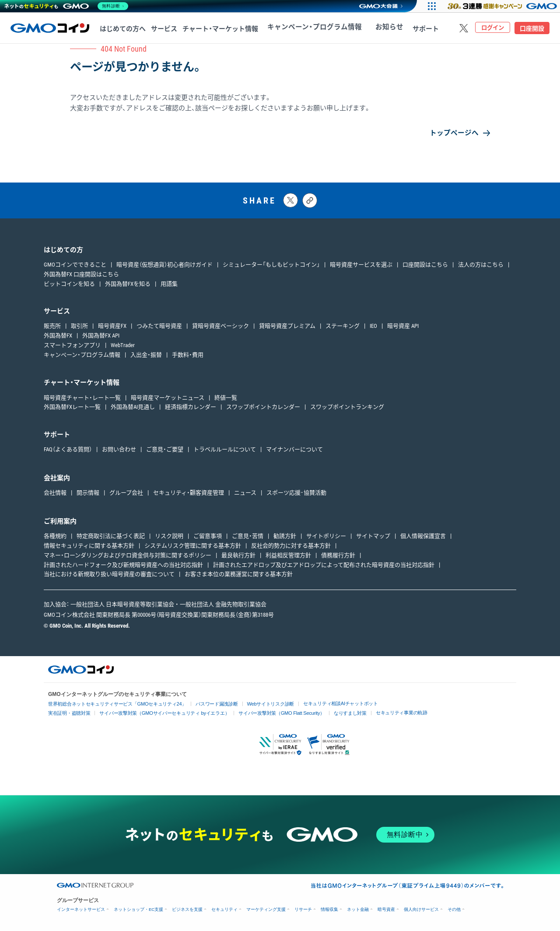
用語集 (169, 285)
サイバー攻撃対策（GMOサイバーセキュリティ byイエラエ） (157, 715)
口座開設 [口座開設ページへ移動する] (532, 28)
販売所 (52, 328)
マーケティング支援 (266, 911)
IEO (373, 328)
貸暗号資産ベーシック (220, 328)
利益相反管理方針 (288, 557)
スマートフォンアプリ (72, 347)
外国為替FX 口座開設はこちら (81, 276)
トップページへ (451, 133)
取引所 (79, 328)
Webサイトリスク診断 (257, 705)
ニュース (245, 494)
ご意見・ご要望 (165, 451)
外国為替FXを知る (128, 285)
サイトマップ (373, 538)
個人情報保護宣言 (423, 538)
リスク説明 (169, 538)
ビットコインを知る (69, 285)
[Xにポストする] (290, 202)
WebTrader (123, 347)
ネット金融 (358, 911)
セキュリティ (224, 911)
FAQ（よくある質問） (68, 451)
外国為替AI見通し (133, 409)
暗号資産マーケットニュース (168, 399)
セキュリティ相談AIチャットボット (323, 704)
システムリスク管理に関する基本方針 (193, 547)
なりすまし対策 (332, 715)
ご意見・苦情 (248, 538)
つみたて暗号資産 (159, 328)
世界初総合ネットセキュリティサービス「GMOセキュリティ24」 (113, 705)
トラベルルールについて (225, 451)
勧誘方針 (285, 538)
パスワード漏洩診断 (206, 705)
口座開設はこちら (425, 266)
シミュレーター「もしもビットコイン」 (271, 266)
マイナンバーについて (294, 451)
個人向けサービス (421, 911)
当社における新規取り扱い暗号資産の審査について (109, 576)
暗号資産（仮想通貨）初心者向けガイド (164, 266)
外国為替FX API (101, 337)
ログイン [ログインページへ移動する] (493, 28)
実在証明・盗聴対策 (68, 715)
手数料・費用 (188, 356)
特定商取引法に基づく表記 (111, 538)
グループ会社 (126, 494)
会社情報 (55, 494)
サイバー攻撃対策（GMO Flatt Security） (268, 715)
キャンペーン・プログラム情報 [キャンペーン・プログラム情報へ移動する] (308, 29)
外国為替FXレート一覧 (72, 409)
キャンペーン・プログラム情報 (82, 356)
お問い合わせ (119, 451)
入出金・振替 (146, 356)
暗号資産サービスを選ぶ (361, 266)
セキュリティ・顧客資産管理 (189, 494)
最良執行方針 (238, 557)
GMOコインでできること (75, 266)
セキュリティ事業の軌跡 (381, 714)
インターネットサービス (81, 911)
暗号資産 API (403, 328)
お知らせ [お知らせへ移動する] (370, 29)
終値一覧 (226, 399)
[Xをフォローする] (464, 28)
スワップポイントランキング (347, 409)
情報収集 (329, 911)
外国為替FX (58, 337)
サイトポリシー (326, 538)
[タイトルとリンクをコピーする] (310, 202)
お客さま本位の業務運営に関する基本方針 (239, 576)
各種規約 (55, 538)
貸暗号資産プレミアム (287, 328)
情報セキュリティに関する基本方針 (89, 547)
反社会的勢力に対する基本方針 (291, 547)
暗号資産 (386, 911)
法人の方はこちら (481, 266)
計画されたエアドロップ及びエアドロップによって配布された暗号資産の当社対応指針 (324, 566)
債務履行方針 (338, 557)
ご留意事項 (208, 538)
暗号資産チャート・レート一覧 (82, 399)
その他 (454, 911)
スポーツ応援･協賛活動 (296, 494)
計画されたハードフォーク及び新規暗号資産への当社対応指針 (123, 566)
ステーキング (343, 328)
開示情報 (88, 494)
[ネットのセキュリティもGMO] (67, 6)
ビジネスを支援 (187, 911)
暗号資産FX (112, 328)
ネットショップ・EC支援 (138, 911)
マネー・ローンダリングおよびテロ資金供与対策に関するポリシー (128, 557)
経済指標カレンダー (191, 409)
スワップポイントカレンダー (263, 409)
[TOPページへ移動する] (50, 28)
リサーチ (303, 911)
